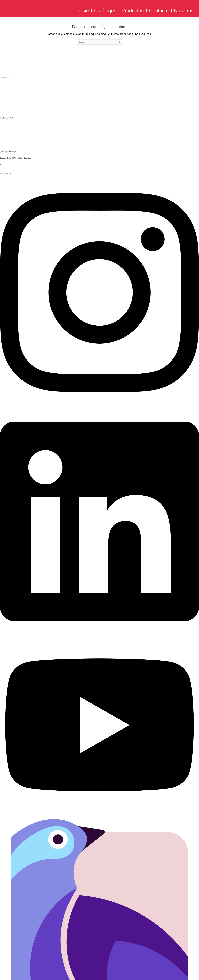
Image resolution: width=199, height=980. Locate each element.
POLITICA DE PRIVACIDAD (100, 136)
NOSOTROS (100, 124)
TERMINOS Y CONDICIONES (100, 130)
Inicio (83, 11)
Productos (133, 11)
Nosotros (184, 11)
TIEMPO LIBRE (100, 84)
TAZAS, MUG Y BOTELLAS (99, 90)
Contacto (159, 11)
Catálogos (105, 11)
